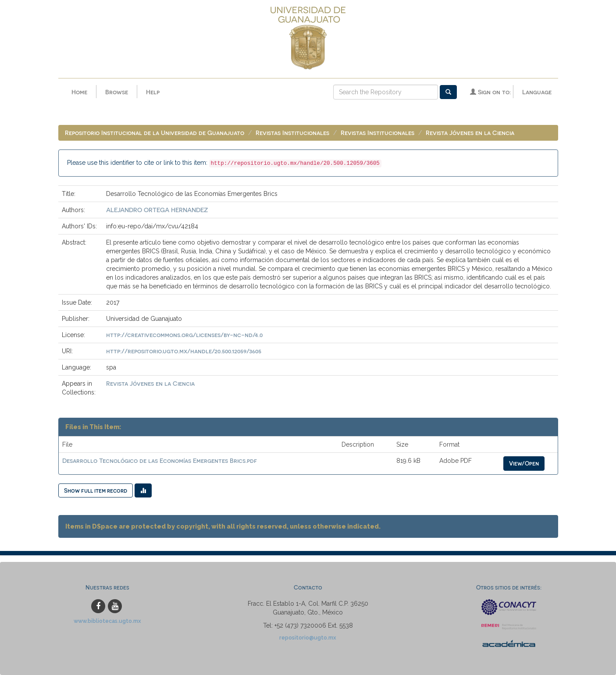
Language (537, 92)
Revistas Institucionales (292, 133)
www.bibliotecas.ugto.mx (107, 621)
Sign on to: (490, 92)
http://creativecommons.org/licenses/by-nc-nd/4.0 (184, 335)
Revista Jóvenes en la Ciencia (470, 133)
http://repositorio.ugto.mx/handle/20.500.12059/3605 (184, 351)
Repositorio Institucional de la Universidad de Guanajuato (155, 133)
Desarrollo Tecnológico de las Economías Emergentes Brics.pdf (160, 460)
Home (79, 92)
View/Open (524, 463)
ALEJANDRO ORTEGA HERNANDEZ (157, 210)
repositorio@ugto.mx (308, 638)
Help (153, 92)
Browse (117, 92)
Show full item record (96, 490)
